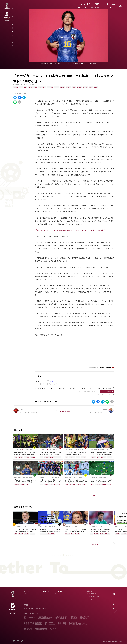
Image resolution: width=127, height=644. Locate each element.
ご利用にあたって (92, 594)
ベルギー (32, 534)
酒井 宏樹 (93, 457)
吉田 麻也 (103, 457)
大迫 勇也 (33, 457)
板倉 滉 (91, 87)
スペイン (83, 457)
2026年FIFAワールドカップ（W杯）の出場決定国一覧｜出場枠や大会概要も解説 (50, 530)
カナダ (21, 87)
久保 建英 (79, 87)
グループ (36, 593)
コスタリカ (52, 485)
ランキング (105, 5)
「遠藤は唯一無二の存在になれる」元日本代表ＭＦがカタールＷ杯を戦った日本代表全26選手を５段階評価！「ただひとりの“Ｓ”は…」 (51, 453)
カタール (109, 457)
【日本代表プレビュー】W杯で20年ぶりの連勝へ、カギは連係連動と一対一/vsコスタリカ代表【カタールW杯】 (102, 481)
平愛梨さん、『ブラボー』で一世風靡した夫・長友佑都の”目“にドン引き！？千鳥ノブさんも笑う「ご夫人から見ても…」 (76, 530)
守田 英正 (68, 87)
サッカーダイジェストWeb (29, 85)
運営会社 (89, 591)
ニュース (78, 5)
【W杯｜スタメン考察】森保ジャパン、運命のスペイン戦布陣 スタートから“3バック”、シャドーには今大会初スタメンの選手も (51, 481)
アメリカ (56, 87)
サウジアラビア (42, 87)
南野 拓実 (16, 87)
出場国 (84, 5)
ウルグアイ (124, 534)
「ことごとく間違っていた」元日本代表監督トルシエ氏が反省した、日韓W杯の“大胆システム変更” (25, 530)
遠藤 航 (96, 87)
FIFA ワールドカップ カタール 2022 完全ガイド (32, 5)
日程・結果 (97, 5)
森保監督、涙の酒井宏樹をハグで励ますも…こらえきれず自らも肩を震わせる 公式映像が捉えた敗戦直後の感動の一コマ (102, 453)
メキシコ (47, 534)
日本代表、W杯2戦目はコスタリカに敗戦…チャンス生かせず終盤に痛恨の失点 (76, 481)
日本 (25, 87)
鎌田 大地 (85, 87)
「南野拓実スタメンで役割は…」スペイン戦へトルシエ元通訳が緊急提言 (25, 481)
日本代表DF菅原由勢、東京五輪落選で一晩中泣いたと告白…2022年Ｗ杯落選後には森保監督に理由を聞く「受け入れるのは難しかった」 (101, 530)
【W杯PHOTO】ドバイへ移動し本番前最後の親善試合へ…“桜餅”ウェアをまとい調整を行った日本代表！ (72, 230)
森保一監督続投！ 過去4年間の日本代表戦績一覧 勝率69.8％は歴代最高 (25, 453)
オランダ (107, 534)
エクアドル (50, 87)
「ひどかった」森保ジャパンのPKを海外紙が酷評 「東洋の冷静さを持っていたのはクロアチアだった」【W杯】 (76, 453)
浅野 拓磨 (62, 87)
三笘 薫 (74, 87)
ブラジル (27, 534)
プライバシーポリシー (93, 597)
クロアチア (58, 457)
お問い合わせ (91, 599)
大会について (114, 5)
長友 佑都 (67, 534)
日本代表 (90, 5)
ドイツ (35, 87)
